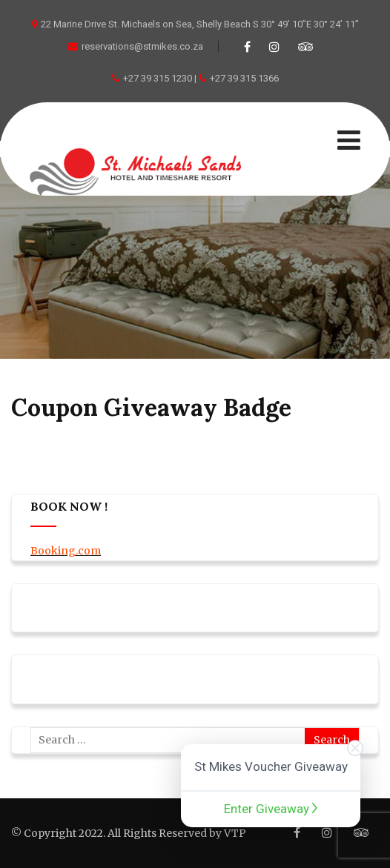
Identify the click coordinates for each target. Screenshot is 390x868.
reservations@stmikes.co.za (136, 46)
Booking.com (66, 551)
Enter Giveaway (271, 809)
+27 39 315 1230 (158, 78)
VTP (235, 833)
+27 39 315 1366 (244, 78)
